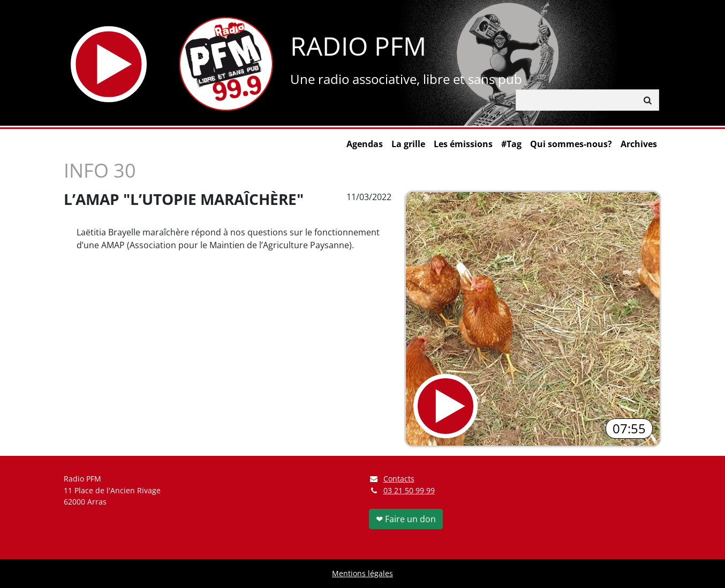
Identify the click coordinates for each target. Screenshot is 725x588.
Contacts (392, 479)
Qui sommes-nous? (571, 144)
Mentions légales (362, 573)
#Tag (511, 144)
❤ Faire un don (406, 519)
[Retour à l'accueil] (226, 64)
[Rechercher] (577, 100)
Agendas (365, 144)
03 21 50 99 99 (409, 490)
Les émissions (463, 144)
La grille (408, 144)
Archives (639, 144)
